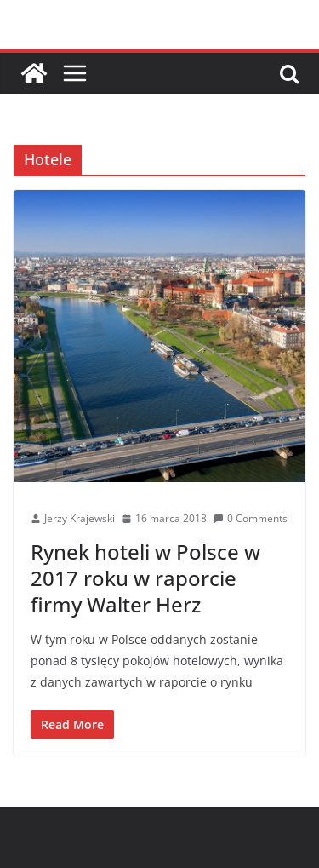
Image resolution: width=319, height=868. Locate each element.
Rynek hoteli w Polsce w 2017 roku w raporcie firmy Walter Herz (145, 578)
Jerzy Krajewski (80, 518)
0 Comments (251, 518)
